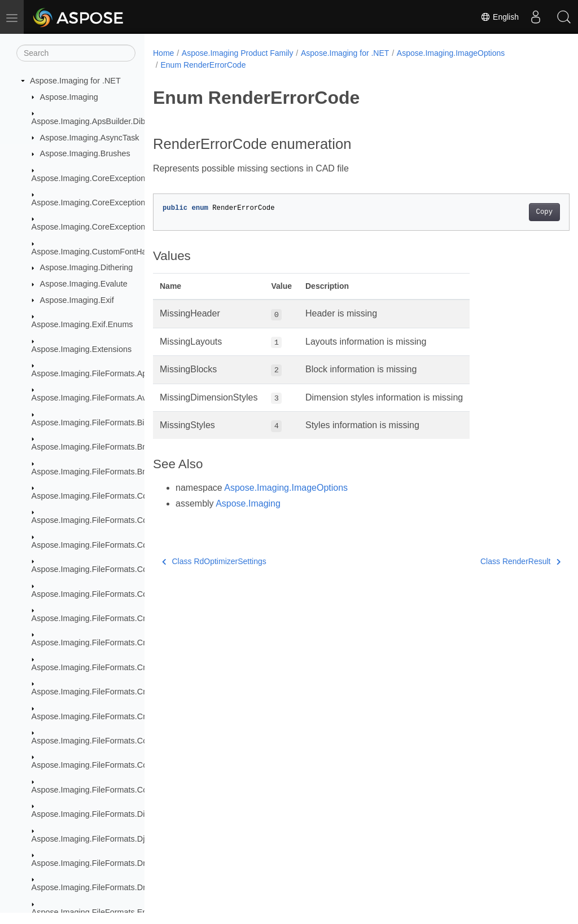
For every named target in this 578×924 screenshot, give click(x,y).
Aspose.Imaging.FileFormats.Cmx (93, 618)
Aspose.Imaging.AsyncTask (90, 138)
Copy (515, 212)
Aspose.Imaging (69, 97)
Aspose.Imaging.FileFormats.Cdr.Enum (102, 545)
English (500, 17)
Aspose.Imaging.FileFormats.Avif (91, 398)
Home (163, 53)
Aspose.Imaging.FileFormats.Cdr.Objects (106, 569)
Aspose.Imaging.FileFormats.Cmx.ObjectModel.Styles (129, 716)
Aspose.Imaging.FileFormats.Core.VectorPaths (116, 790)
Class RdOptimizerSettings (214, 561)
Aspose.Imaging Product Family (238, 53)
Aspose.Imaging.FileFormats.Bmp (93, 447)
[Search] (76, 53)
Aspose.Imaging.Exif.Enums (82, 324)
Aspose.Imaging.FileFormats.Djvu (93, 839)
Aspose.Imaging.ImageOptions (451, 53)
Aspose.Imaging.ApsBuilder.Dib (89, 121)
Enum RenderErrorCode (203, 65)
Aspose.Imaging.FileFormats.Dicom (96, 814)
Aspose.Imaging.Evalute (84, 284)
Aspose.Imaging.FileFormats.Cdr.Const (102, 520)
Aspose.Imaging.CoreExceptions (91, 178)
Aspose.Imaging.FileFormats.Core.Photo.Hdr (113, 765)
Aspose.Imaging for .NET (75, 81)
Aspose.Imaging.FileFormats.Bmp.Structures (112, 472)
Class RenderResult (491, 561)
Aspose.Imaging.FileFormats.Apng (94, 373)
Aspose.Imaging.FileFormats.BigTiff (96, 423)
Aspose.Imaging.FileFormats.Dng (92, 863)
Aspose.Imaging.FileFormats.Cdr (91, 496)
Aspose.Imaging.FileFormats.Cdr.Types (103, 594)
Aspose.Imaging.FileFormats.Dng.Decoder (108, 887)
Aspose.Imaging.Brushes (85, 153)
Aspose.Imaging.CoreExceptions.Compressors (116, 203)
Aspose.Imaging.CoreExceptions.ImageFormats (118, 227)
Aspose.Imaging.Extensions (82, 349)
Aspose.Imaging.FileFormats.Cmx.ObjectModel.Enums (130, 667)
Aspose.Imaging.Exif (77, 300)
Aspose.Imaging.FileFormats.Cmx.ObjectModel (117, 643)
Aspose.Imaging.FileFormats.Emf (92, 912)
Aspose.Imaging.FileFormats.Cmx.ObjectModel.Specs (129, 692)
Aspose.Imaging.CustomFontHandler (98, 252)
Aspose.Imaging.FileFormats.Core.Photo (105, 741)
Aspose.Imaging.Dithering (87, 267)
